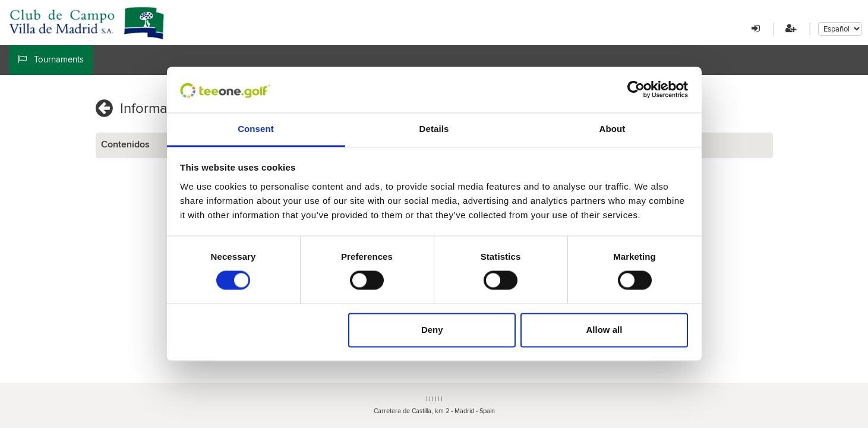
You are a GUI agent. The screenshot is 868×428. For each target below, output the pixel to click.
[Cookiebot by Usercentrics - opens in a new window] (636, 90)
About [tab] (613, 129)
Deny (432, 330)
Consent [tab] (256, 129)
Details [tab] (434, 129)
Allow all (605, 330)
